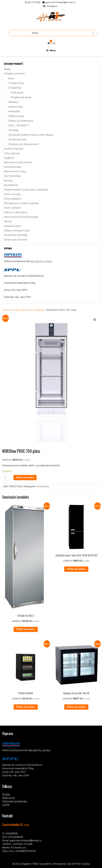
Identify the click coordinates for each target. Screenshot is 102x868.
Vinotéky (14, 130)
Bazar (7, 69)
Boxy (11, 78)
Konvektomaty (13, 167)
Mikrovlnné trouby (15, 171)
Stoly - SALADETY (19, 125)
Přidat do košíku (25, 478)
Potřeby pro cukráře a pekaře (21, 203)
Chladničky (15, 88)
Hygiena (9, 158)
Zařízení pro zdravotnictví (24, 144)
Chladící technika (14, 74)
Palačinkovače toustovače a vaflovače (26, 190)
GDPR (6, 805)
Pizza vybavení (13, 199)
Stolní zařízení (12, 208)
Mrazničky (14, 111)
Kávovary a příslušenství (18, 162)
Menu (51, 50)
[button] (95, 320)
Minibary (13, 102)
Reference (8, 798)
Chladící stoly (16, 83)
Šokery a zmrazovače (21, 121)
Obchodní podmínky (15, 801)
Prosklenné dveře (21, 97)
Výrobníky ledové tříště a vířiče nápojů (31, 135)
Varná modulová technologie (21, 217)
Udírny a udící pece (16, 212)
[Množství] (6, 478)
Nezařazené (11, 185)
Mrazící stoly (16, 107)
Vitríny (8, 221)
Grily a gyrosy (12, 153)
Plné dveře (17, 93)
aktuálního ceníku (41, 261)
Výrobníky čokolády (16, 235)
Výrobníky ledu (18, 140)
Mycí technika (12, 176)
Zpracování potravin (16, 240)
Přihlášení (52, 6)
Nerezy (8, 181)
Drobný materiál (14, 149)
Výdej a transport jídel (17, 231)
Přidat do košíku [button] (26, 629)
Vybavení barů (13, 226)
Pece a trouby (12, 194)
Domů (6, 310)
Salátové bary (16, 116)
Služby (6, 794)
